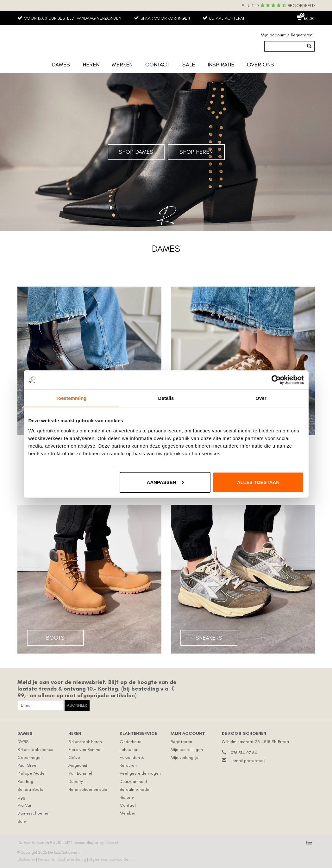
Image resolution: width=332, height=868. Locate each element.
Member (128, 813)
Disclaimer (27, 860)
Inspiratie (221, 65)
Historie (127, 798)
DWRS (23, 742)
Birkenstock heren (85, 742)
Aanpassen (165, 482)
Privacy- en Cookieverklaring (63, 860)
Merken (122, 65)
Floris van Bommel (85, 750)
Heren (91, 65)
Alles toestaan (258, 482)
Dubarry (76, 781)
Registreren (181, 742)
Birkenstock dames (35, 750)
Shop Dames (136, 152)
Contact (157, 65)
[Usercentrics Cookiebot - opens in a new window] (276, 380)
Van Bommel (80, 774)
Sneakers (209, 638)
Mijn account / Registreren (287, 35)
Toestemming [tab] (71, 398)
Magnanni (78, 766)
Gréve (74, 758)
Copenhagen (30, 758)
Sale (189, 65)
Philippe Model (31, 774)
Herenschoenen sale (88, 789)
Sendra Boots (30, 789)
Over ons (260, 65)
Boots (55, 638)
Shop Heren (196, 152)
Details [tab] (166, 398)
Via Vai (24, 806)
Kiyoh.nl (112, 843)
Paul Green (28, 766)
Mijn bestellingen (187, 750)
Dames (61, 65)
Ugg (21, 798)
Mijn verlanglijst (185, 758)
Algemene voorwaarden (110, 860)
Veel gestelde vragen (140, 774)
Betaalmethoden (136, 789)
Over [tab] (261, 398)
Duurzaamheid (133, 781)
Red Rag (25, 781)
